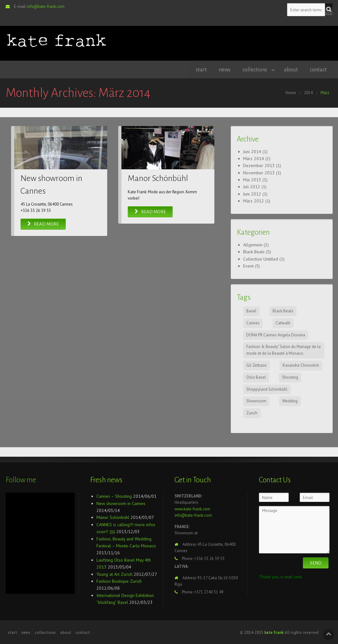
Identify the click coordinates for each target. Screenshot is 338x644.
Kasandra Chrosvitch (301, 365)
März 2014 (254, 158)
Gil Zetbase (256, 365)
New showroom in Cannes (121, 503)
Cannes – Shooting (114, 496)
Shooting (290, 377)
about (290, 69)
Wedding (290, 401)
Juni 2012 (252, 194)
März (325, 92)
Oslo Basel (256, 377)
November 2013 (259, 172)
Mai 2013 (252, 179)
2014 (308, 92)
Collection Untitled (261, 259)
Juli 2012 (252, 186)
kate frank (273, 632)
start (198, 69)
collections (253, 69)
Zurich (252, 413)
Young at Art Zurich (114, 574)
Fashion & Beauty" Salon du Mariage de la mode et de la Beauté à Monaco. (283, 350)
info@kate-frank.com (46, 6)
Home (291, 92)
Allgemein (253, 244)
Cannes (253, 323)
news (222, 69)
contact (318, 69)
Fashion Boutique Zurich (119, 581)
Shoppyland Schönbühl (267, 389)
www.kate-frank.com (192, 509)
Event (248, 266)
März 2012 (254, 201)
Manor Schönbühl (158, 178)
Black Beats (254, 251)
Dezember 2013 (259, 165)
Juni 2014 (252, 151)
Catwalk (283, 323)
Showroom (256, 401)
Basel (251, 311)
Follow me (21, 480)
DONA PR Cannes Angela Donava (276, 335)
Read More (43, 224)
